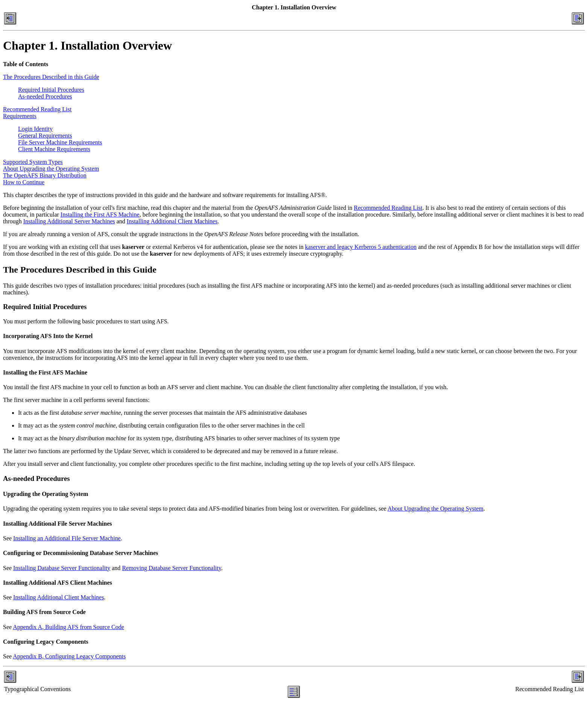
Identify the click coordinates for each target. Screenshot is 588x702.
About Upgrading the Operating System (51, 169)
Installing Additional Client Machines (172, 221)
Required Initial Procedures (51, 90)
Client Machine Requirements (54, 149)
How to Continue (24, 182)
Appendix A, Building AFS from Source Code (68, 627)
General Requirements (45, 136)
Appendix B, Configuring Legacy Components (69, 656)
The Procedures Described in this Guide (51, 77)
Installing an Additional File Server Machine (67, 538)
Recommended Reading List (37, 109)
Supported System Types (33, 162)
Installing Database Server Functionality (62, 568)
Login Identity (35, 129)
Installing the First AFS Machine (100, 215)
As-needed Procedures (45, 96)
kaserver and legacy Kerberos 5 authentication (361, 247)
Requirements (20, 116)
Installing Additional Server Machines (69, 221)
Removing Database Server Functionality (171, 568)
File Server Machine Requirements (60, 142)
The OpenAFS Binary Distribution (45, 175)
